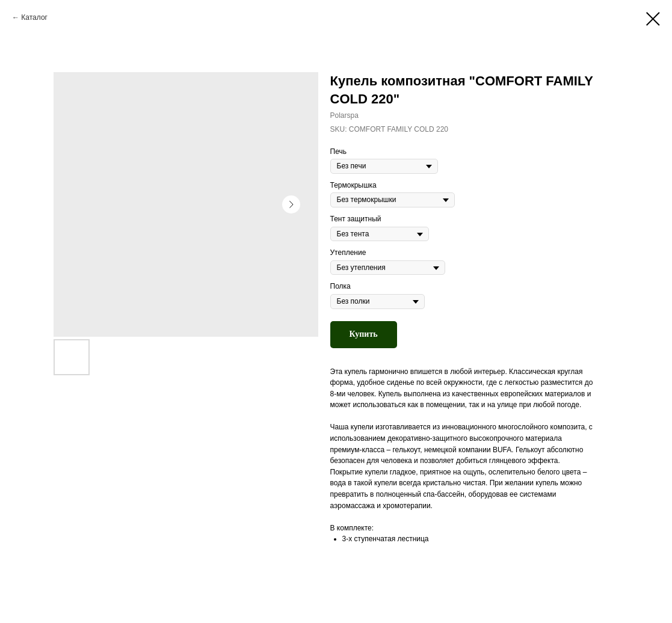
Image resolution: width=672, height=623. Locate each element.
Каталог (34, 17)
